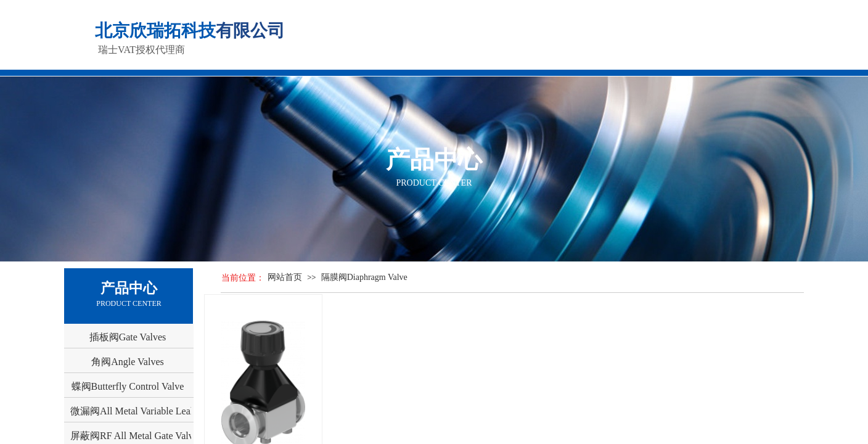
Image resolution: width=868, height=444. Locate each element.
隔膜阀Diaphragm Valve (364, 277)
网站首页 (285, 277)
